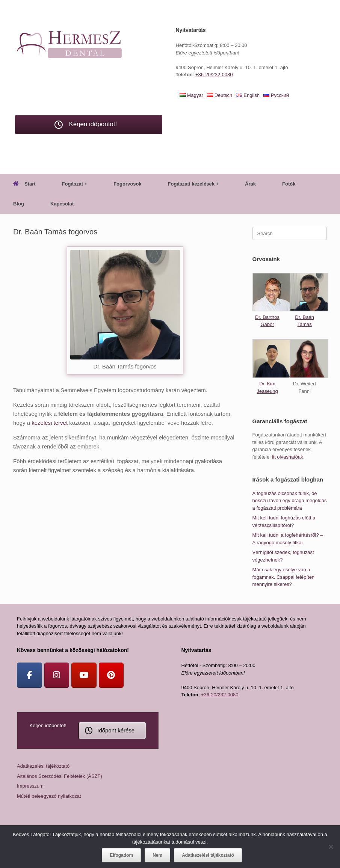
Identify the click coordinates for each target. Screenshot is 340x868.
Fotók (289, 184)
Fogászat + (75, 184)
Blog (19, 204)
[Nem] (331, 847)
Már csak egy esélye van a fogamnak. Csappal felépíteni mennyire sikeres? (284, 577)
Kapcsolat (62, 204)
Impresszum (30, 786)
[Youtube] (84, 675)
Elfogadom (121, 855)
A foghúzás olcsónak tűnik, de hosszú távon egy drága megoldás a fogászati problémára (290, 501)
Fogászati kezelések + (193, 184)
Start (24, 184)
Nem (157, 855)
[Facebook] (29, 675)
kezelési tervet (50, 423)
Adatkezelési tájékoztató (43, 766)
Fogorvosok (127, 184)
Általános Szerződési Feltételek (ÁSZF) (60, 776)
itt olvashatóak (288, 457)
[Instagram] (57, 675)
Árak (250, 184)
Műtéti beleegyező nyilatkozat (49, 796)
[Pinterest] (111, 675)
